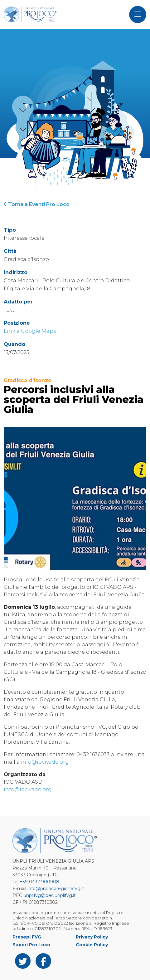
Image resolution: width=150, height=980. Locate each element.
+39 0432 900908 (39, 882)
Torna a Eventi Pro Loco (37, 204)
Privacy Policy (92, 937)
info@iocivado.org (45, 762)
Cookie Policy (92, 945)
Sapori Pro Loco (31, 945)
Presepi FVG (27, 937)
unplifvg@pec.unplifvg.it (50, 895)
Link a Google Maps (30, 331)
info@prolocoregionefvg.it (56, 889)
